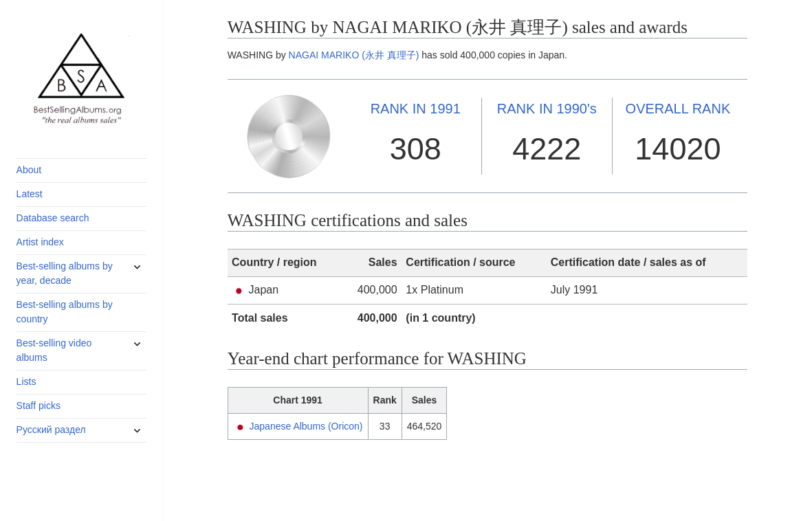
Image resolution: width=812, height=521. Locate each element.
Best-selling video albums (54, 350)
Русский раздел (51, 430)
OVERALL (678, 109)
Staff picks (39, 406)
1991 (416, 109)
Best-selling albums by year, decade (65, 273)
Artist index (40, 242)
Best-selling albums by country (65, 312)
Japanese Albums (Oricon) (306, 426)
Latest (30, 194)
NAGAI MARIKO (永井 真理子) (354, 55)
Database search (53, 218)
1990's (547, 109)
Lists (26, 381)
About (29, 170)
